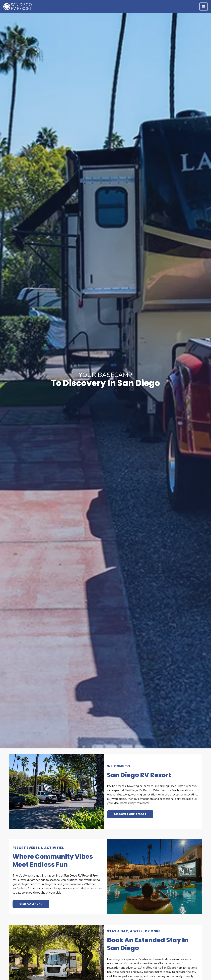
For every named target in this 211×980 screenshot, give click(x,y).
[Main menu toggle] (204, 7)
